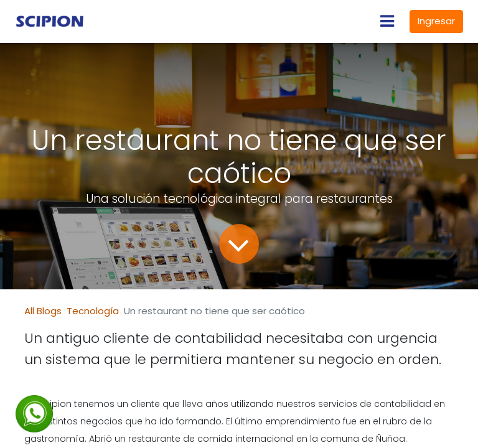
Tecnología (93, 311)
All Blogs (43, 311)
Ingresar (436, 21)
